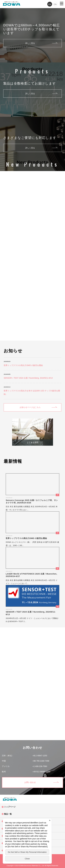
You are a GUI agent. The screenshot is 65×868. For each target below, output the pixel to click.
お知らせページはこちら (30, 407)
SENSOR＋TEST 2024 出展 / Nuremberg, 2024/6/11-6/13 (28, 378)
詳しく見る (30, 43)
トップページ (10, 807)
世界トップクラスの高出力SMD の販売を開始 (23, 365)
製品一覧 (8, 814)
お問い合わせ (30, 782)
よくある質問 (33, 442)
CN (55, 4)
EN (50, 4)
